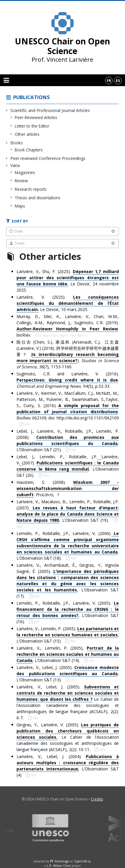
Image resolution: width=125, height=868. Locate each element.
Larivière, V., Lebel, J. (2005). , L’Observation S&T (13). (68, 674)
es (118, 81)
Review (22, 181)
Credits (97, 799)
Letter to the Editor (32, 126)
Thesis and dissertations (38, 198)
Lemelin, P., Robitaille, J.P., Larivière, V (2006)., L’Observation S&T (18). (68, 546)
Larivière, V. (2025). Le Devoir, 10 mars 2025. (68, 303)
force (62, 861)
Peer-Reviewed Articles (36, 117)
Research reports (31, 189)
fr (109, 81)
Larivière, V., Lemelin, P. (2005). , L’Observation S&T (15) (68, 635)
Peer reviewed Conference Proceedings (48, 158)
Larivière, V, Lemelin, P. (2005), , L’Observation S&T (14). (68, 654)
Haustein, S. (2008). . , (68, 489)
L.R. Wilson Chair (59, 866)
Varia (15, 165)
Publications (32, 97)
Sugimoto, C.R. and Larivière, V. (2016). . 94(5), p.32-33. (68, 380)
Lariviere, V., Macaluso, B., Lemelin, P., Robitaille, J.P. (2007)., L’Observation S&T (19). (68, 511)
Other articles (27, 134)
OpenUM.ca (82, 861)
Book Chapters (29, 150)
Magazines (25, 172)
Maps (20, 206)
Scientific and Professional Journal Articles (50, 110)
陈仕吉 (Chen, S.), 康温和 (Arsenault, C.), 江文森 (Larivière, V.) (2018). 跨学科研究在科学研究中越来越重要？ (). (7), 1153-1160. (68, 354)
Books (17, 143)
